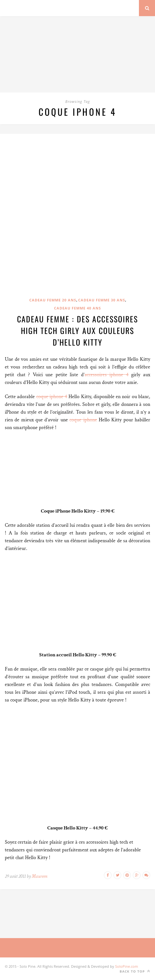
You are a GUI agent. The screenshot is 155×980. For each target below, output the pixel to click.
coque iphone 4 (52, 397)
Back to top (135, 971)
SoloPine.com (127, 966)
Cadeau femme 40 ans (77, 308)
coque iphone (83, 420)
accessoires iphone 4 (107, 375)
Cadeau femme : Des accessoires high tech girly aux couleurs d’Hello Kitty (77, 330)
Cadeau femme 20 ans (53, 300)
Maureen (40, 876)
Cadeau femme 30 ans (102, 300)
